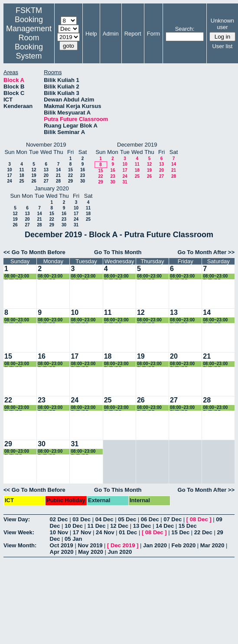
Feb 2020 (184, 545)
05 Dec (127, 519)
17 (9, 175)
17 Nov (82, 532)
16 (83, 170)
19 (34, 175)
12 (34, 170)
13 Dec (142, 526)
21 (58, 175)
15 (70, 170)
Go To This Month (118, 252)
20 (46, 175)
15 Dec (188, 526)
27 (46, 181)
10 (9, 170)
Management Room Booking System (29, 42)
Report (133, 34)
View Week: (19, 532)
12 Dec (119, 526)
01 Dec (128, 532)
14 (58, 170)
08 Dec (199, 519)
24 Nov (105, 532)
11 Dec (97, 526)
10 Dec (74, 526)
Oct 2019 (62, 545)
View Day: (17, 519)
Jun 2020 (120, 552)
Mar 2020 (212, 545)
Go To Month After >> (206, 252)
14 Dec (165, 526)
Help (91, 34)
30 (83, 181)
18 (21, 175)
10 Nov (59, 532)
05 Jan (73, 539)
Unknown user (222, 24)
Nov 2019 (90, 545)
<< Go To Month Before (34, 252)
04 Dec (104, 519)
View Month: (20, 545)
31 (125, 182)
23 (83, 175)
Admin (111, 34)
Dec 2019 (123, 545)
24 (9, 181)
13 (46, 170)
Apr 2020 (62, 552)
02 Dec (59, 519)
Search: (185, 29)
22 (70, 175)
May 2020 (91, 552)
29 (70, 181)
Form (153, 34)
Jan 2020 (155, 545)
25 (21, 181)
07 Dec (173, 519)
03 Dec (82, 519)
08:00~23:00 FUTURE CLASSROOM (18, 276)
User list (222, 46)
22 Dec (203, 532)
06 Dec (150, 519)
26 (34, 181)
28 (58, 181)
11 (21, 170)
